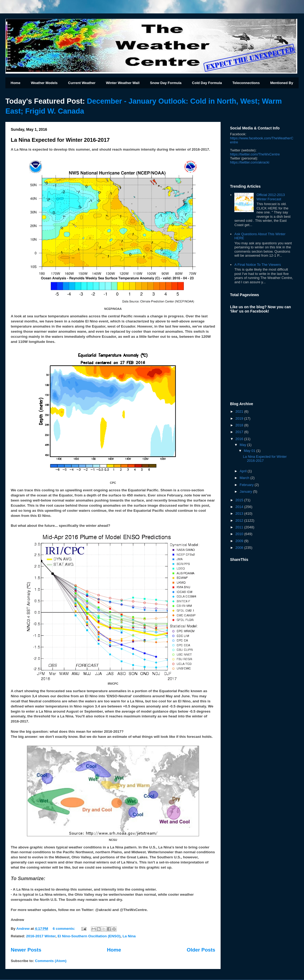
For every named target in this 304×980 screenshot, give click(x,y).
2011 (240, 527)
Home (16, 83)
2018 (240, 425)
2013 (240, 513)
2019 (240, 418)
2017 (240, 432)
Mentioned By (282, 83)
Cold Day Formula (207, 83)
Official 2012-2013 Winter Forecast (271, 197)
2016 (240, 439)
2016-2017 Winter (41, 936)
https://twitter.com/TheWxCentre (255, 154)
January (246, 491)
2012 (240, 520)
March (245, 478)
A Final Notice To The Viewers (258, 265)
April (244, 471)
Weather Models (44, 83)
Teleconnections (246, 83)
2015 (240, 500)
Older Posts (201, 950)
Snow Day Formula (166, 83)
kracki (250, 162)
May (243, 445)
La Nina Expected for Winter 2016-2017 (60, 140)
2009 (240, 541)
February (247, 485)
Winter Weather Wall (123, 83)
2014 (240, 507)
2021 (240, 411)
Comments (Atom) (51, 961)
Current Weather (82, 83)
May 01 (250, 451)
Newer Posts (26, 950)
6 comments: (64, 929)
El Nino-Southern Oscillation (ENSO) (89, 936)
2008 (240, 548)
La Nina (129, 936)
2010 (240, 534)
